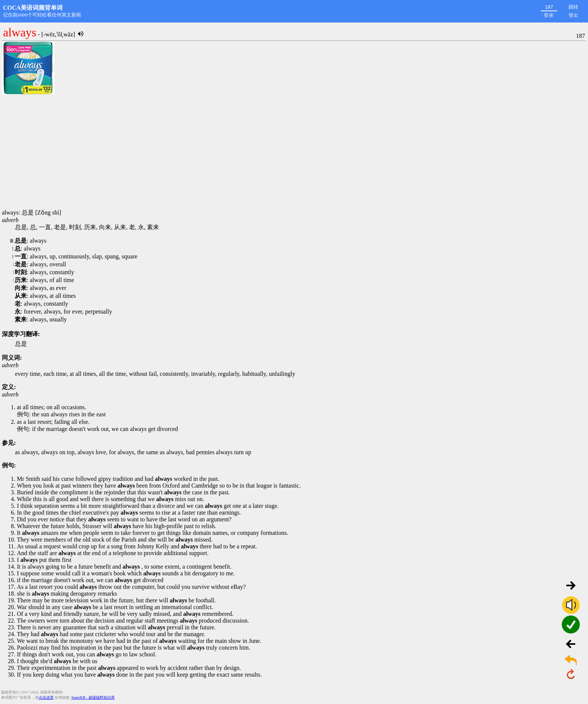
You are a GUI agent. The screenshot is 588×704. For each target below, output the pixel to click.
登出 (573, 15)
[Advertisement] (294, 152)
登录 (549, 15)
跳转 (573, 7)
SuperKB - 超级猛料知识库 (93, 697)
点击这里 (46, 697)
